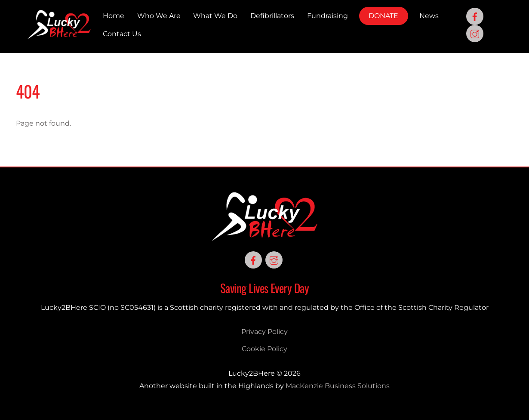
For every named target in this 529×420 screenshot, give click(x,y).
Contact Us (122, 34)
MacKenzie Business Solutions (338, 386)
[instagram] (475, 33)
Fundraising (328, 16)
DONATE (383, 16)
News (429, 16)
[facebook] (475, 16)
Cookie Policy (264, 349)
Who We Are (159, 16)
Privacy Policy (264, 332)
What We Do (215, 16)
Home (114, 16)
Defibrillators (272, 16)
